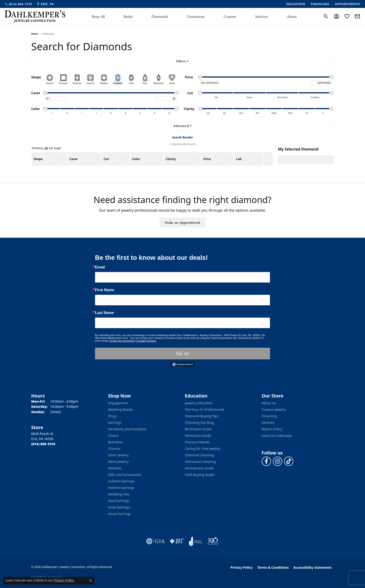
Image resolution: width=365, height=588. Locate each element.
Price (207, 159)
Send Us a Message (277, 436)
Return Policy (272, 429)
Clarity (171, 159)
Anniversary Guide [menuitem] (199, 468)
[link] (18, 4)
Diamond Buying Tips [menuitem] (202, 416)
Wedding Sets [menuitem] (119, 494)
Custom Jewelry (274, 409)
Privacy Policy (242, 567)
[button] (326, 17)
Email (100, 267)
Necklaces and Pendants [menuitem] (127, 429)
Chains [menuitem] (113, 436)
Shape (38, 159)
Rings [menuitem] (112, 416)
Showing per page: (47, 148)
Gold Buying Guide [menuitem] (199, 475)
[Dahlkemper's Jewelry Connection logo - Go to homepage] (35, 17)
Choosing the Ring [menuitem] (199, 423)
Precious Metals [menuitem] (197, 442)
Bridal (128, 17)
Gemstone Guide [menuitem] (198, 436)
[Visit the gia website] (155, 541)
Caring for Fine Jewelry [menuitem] (203, 449)
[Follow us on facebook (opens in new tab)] (266, 461)
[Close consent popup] (91, 581)
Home (35, 34)
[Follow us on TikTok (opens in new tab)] (289, 461)
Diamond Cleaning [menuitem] (199, 455)
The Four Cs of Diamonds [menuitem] (205, 409)
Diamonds (160, 17)
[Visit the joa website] (196, 541)
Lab (239, 159)
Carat (73, 159)
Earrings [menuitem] (115, 423)
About (292, 17)
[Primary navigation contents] (194, 17)
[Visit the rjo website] (213, 541)
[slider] (200, 77)
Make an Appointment (182, 222)
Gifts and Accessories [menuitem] (125, 475)
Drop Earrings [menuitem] (119, 507)
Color (136, 159)
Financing (269, 416)
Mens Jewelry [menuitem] (118, 462)
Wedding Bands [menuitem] (120, 409)
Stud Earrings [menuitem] (119, 501)
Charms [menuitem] (114, 449)
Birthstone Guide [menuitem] (198, 429)
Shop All (98, 17)
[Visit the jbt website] (177, 541)
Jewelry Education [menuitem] (199, 403)
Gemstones (196, 17)
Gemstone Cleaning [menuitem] (200, 462)
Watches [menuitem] (115, 468)
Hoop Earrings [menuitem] (119, 514)
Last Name (104, 313)
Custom (230, 17)
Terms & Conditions (273, 567)
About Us (269, 403)
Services (261, 17)
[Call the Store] (43, 444)
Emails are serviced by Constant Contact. (133, 341)
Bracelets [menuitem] (115, 442)
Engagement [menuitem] (118, 403)
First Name (105, 290)
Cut (106, 159)
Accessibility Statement (312, 567)
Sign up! (183, 353)
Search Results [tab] (182, 137)
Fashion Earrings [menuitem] (121, 488)
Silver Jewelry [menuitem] (118, 455)
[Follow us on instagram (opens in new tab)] (277, 461)
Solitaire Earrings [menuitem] (121, 481)
